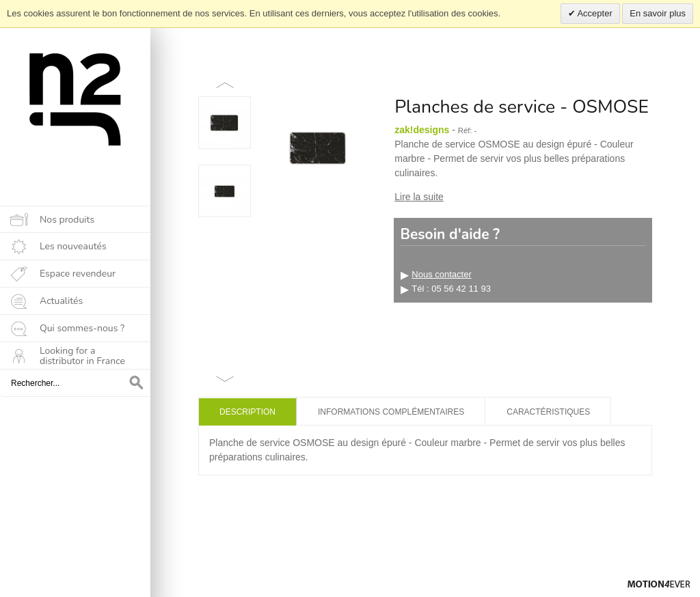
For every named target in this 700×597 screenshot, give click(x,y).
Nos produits (67, 220)
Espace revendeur (78, 274)
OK (137, 383)
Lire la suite (419, 197)
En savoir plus (658, 13)
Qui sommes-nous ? (82, 328)
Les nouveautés (73, 246)
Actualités (61, 301)
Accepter (594, 13)
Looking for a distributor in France (82, 356)
